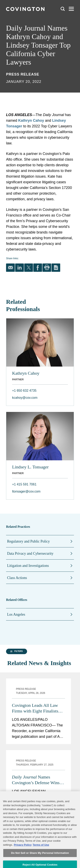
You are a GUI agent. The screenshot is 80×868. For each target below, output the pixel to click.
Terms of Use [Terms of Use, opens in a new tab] (41, 859)
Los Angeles (16, 614)
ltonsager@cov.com (26, 491)
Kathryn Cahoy (31, 120)
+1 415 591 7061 (24, 484)
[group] (16, 687)
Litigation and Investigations (28, 566)
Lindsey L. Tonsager (30, 467)
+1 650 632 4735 (24, 391)
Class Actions (17, 578)
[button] (16, 687)
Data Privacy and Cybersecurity (30, 553)
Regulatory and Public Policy (28, 541)
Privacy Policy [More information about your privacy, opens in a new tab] (23, 859)
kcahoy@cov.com (25, 398)
